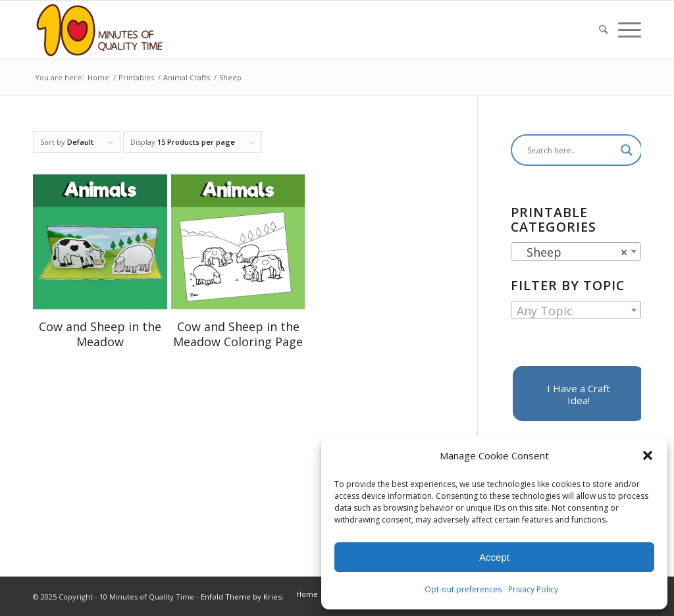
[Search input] (571, 150)
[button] (648, 455)
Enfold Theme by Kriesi (242, 597)
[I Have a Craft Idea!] (579, 394)
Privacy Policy (533, 589)
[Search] (603, 30)
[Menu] (627, 30)
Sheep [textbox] (572, 252)
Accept (494, 557)
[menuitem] (603, 30)
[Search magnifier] (627, 150)
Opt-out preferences (463, 589)
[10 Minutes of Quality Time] (100, 30)
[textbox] (576, 311)
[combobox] (576, 251)
